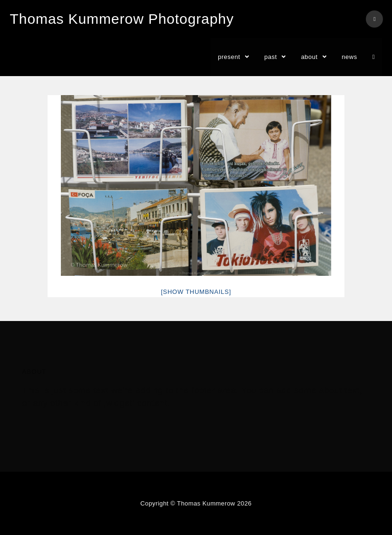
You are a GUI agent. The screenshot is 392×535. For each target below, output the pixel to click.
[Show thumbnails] (196, 292)
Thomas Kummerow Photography (122, 19)
